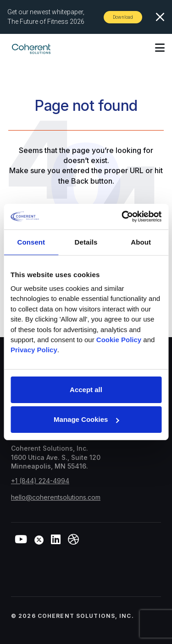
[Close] (160, 17)
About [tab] (141, 242)
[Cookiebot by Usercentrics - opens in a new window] (122, 217)
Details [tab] (86, 242)
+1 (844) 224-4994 (40, 481)
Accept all (86, 390)
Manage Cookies (86, 419)
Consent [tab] (31, 242)
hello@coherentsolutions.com (56, 497)
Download (123, 17)
